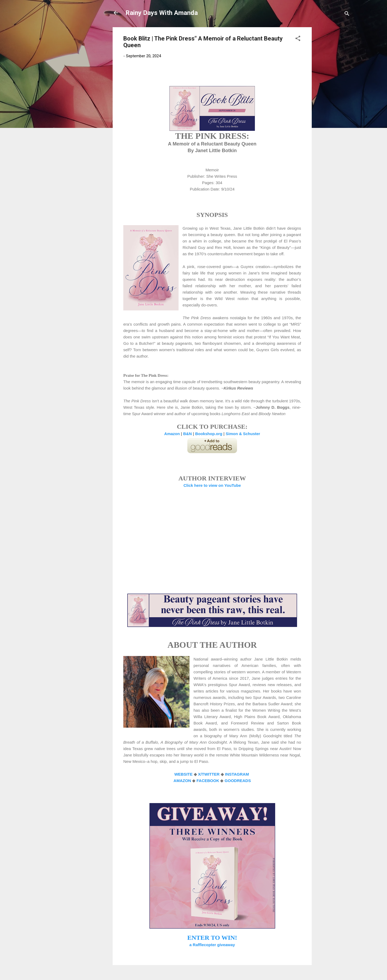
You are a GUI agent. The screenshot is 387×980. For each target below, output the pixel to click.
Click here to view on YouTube (212, 485)
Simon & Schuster (243, 434)
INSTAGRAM (238, 774)
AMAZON (182, 781)
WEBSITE (183, 774)
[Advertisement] (333, 107)
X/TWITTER (209, 774)
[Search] (347, 15)
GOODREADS (238, 781)
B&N (187, 434)
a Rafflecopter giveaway (212, 945)
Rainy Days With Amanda (162, 13)
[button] (298, 39)
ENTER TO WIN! (212, 938)
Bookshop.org (209, 434)
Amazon (172, 434)
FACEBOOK (208, 781)
